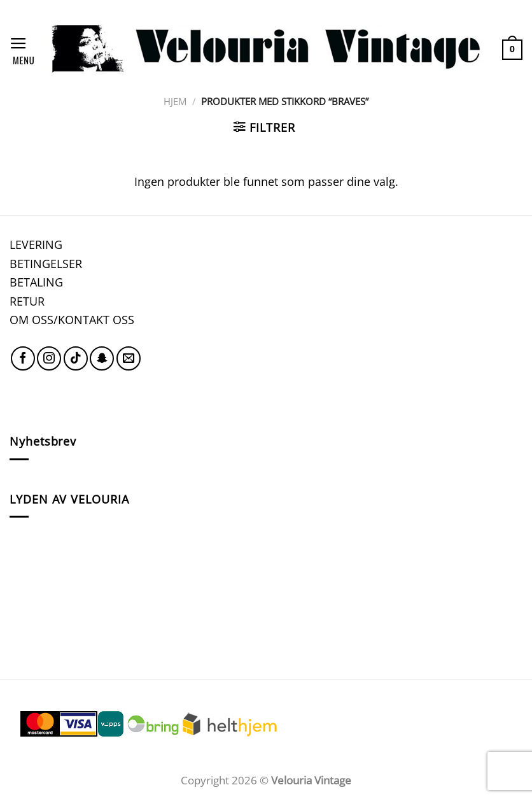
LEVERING (36, 244)
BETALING (36, 282)
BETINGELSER (46, 263)
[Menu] (22, 49)
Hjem (175, 101)
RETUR (27, 301)
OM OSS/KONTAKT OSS (72, 319)
